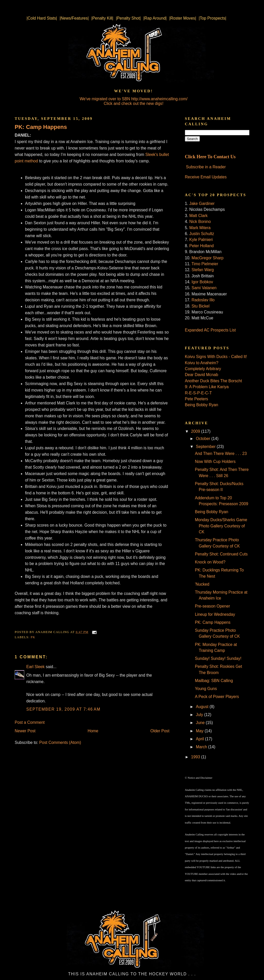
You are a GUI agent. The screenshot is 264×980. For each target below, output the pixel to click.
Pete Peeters (196, 399)
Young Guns (206, 689)
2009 (196, 431)
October (204, 439)
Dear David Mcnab (201, 375)
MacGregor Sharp (208, 258)
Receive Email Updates (206, 177)
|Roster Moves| (183, 18)
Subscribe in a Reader (206, 167)
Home (93, 731)
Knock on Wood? (210, 562)
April (201, 739)
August (203, 707)
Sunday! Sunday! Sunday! (218, 658)
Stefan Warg (203, 270)
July (200, 715)
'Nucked (202, 584)
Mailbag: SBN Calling (214, 681)
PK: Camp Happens (41, 127)
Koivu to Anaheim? (202, 363)
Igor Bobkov (202, 282)
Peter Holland (201, 246)
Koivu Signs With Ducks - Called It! (216, 357)
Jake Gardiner (202, 204)
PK (33, 637)
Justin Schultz (202, 234)
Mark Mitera (200, 228)
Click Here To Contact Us (210, 157)
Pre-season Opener (212, 606)
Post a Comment (30, 722)
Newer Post (25, 731)
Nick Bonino (200, 222)
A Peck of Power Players (217, 697)
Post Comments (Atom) (60, 742)
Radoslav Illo (203, 300)
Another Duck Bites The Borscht (213, 381)
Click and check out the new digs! (133, 103)
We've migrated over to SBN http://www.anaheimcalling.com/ (134, 99)
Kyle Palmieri (201, 240)
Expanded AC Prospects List (210, 330)
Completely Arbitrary (203, 369)
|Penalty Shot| (128, 18)
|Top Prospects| (213, 18)
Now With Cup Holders (215, 462)
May (200, 731)
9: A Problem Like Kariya (207, 387)
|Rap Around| (155, 18)
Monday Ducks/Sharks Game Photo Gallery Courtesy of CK (221, 526)
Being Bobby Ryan (201, 405)
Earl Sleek (35, 667)
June (201, 723)
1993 (196, 757)
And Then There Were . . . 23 (221, 454)
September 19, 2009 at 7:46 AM (63, 709)
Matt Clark (198, 216)
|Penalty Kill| (102, 18)
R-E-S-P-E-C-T (198, 393)
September (206, 447)
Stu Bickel (200, 306)
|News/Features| (74, 18)
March (202, 747)
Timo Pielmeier (205, 264)
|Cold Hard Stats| (42, 18)
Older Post (160, 731)
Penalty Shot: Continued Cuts (221, 554)
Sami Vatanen (204, 288)
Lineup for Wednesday (215, 614)
